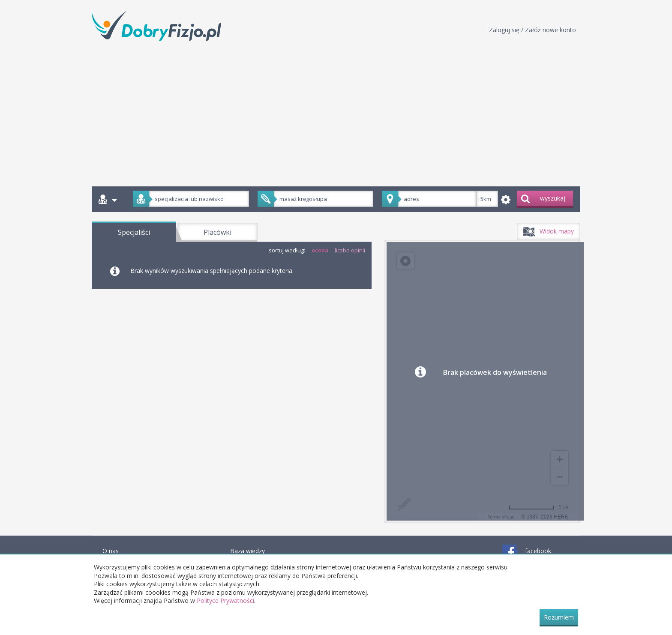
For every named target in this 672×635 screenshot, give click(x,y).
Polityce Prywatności (225, 601)
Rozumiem (559, 617)
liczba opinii (350, 250)
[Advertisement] (336, 111)
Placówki (217, 232)
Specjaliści (134, 232)
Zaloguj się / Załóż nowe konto (532, 30)
